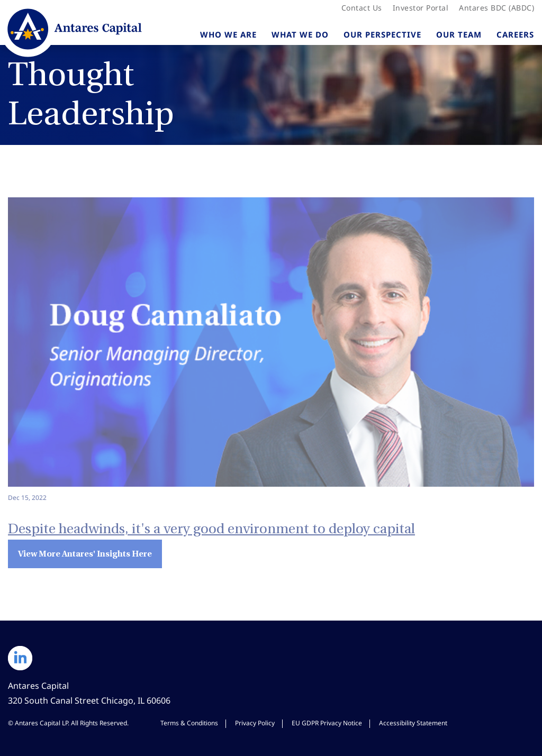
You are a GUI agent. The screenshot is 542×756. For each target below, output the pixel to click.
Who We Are (228, 34)
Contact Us (362, 8)
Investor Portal (421, 8)
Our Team (459, 34)
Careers (515, 34)
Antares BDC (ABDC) (496, 8)
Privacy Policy (255, 723)
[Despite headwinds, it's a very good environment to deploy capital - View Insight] (271, 350)
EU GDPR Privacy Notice (327, 723)
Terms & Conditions (189, 723)
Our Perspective (382, 34)
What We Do (300, 34)
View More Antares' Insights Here (85, 554)
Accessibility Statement (413, 723)
